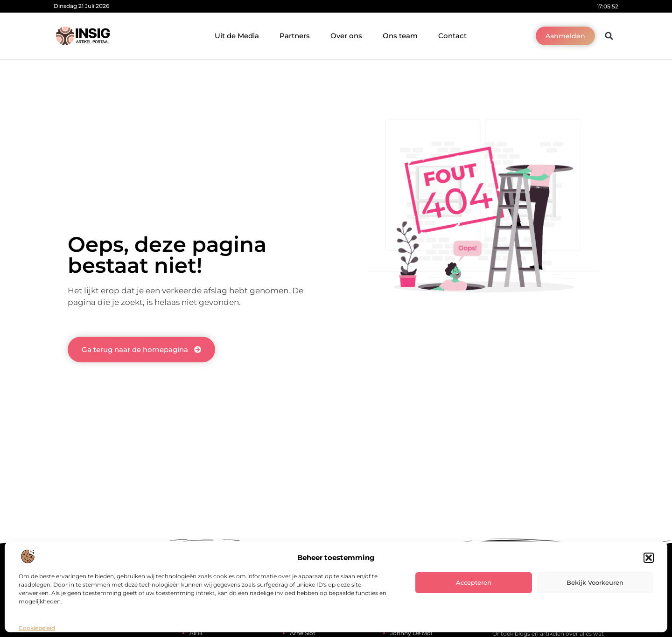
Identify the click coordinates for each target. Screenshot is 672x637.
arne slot (303, 633)
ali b (196, 633)
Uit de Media (237, 36)
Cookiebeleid (37, 628)
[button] (649, 558)
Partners (295, 36)
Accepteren (474, 582)
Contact (452, 36)
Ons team (400, 36)
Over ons (346, 36)
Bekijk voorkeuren (595, 582)
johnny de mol (411, 633)
